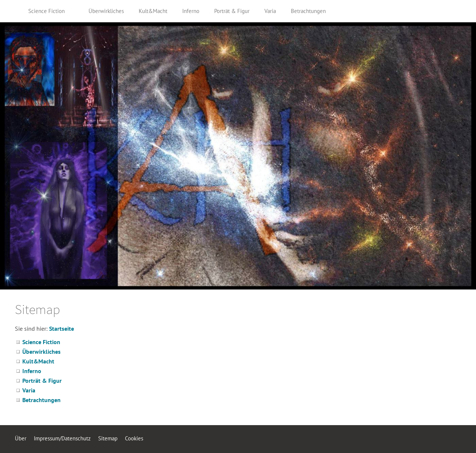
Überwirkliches (41, 352)
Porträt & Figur (42, 381)
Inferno (32, 371)
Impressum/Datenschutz (62, 438)
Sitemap (108, 438)
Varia (29, 390)
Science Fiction (41, 342)
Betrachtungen (41, 400)
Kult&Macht (38, 361)
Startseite (62, 329)
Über (21, 438)
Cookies (134, 438)
